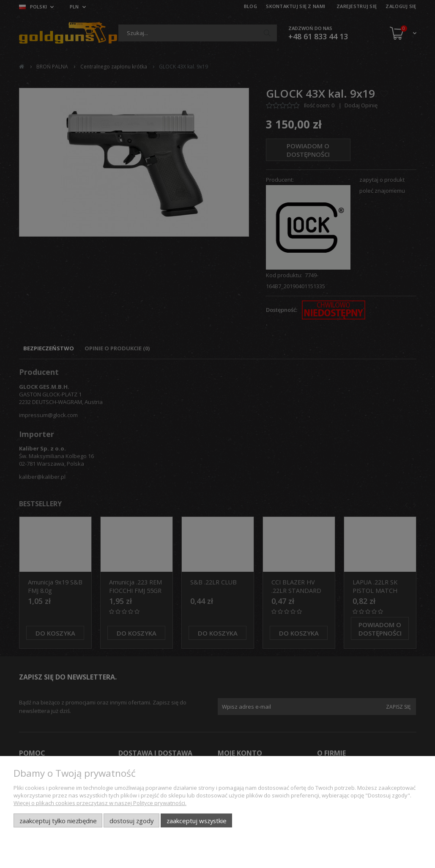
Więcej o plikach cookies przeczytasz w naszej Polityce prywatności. (100, 803)
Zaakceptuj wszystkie (197, 821)
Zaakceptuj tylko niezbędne (58, 821)
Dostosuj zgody (131, 821)
